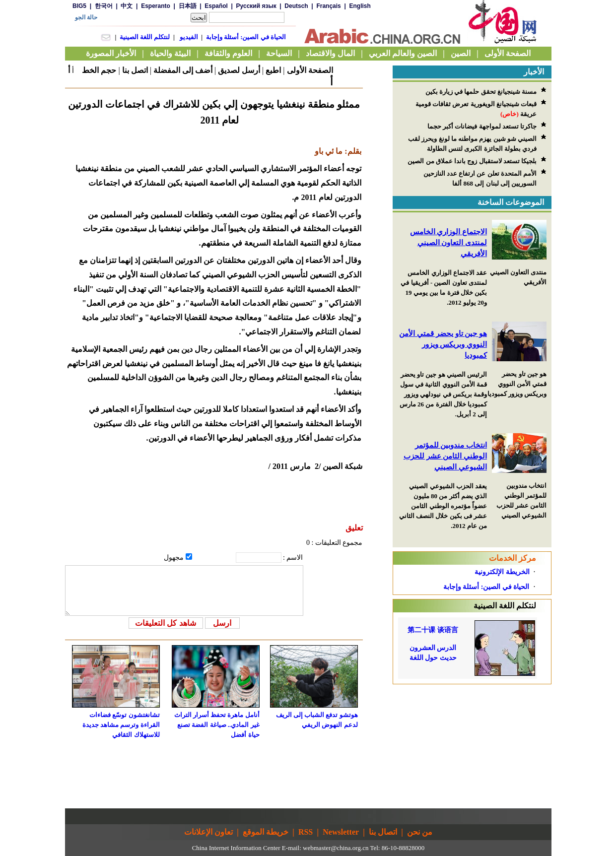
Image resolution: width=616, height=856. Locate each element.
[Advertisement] (472, 746)
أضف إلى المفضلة (183, 70)
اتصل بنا (135, 70)
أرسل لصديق (239, 70)
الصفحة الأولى (310, 70)
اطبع (273, 70)
